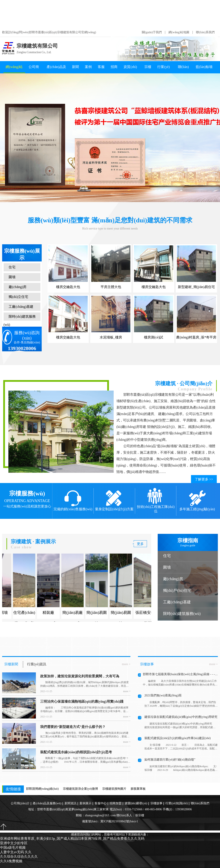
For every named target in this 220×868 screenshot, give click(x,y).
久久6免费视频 (11, 861)
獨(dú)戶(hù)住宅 (177, 590)
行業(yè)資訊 (37, 664)
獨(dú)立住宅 (18, 297)
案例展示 (88, 69)
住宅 (12, 267)
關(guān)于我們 (152, 32)
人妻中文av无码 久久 (16, 852)
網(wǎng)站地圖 (179, 32)
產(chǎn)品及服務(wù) (56, 69)
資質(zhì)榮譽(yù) (130, 69)
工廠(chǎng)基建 (21, 307)
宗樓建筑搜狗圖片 (114, 789)
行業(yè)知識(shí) (164, 69)
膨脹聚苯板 (138, 789)
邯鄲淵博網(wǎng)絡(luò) (42, 789)
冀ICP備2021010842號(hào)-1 (119, 821)
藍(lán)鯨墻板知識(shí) (204, 69)
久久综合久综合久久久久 (19, 857)
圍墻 (12, 277)
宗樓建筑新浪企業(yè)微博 (80, 789)
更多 (140, 544)
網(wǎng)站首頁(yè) (14, 69)
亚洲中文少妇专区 (14, 843)
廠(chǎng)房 (17, 287)
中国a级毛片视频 (13, 848)
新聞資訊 (75, 69)
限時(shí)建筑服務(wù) (19, 321)
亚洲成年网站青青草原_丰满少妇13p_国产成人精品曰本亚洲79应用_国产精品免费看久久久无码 (107, 14)
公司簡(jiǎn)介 (34, 69)
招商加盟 (114, 69)
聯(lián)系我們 (205, 32)
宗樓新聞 (11, 664)
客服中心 (101, 69)
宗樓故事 (148, 69)
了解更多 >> (204, 479)
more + (126, 664)
